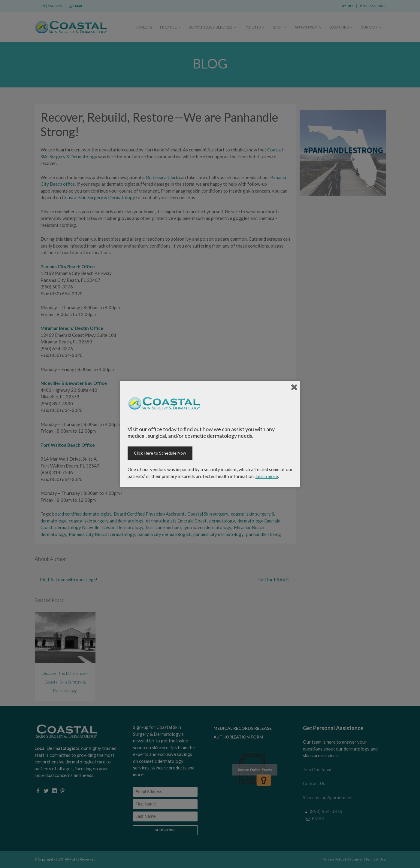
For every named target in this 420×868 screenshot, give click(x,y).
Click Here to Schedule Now (160, 453)
